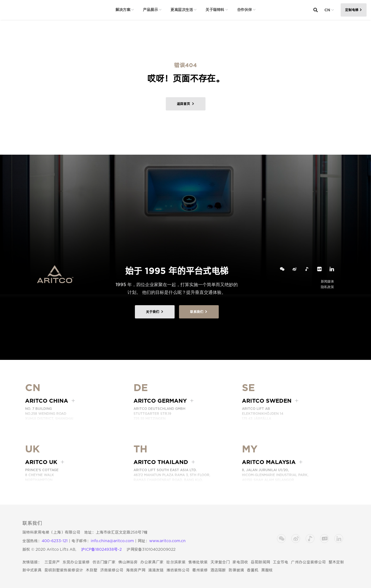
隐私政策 (327, 287)
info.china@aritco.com (112, 541)
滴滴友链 (156, 570)
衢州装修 (200, 570)
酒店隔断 (218, 570)
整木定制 (336, 562)
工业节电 (281, 562)
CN (327, 10)
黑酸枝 (267, 570)
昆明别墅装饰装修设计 (64, 570)
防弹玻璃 (236, 570)
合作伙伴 (244, 10)
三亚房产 (52, 562)
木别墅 (92, 570)
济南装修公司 (112, 570)
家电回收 (240, 562)
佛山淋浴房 (128, 562)
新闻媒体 (327, 281)
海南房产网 (136, 570)
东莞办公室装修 (76, 562)
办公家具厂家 (152, 562)
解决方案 (123, 10)
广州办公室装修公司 (308, 562)
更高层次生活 (182, 10)
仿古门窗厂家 (104, 562)
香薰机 (253, 570)
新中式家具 (32, 570)
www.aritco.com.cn (167, 541)
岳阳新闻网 (260, 562)
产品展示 (150, 10)
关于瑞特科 (215, 10)
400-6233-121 (55, 541)
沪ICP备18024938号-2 (101, 549)
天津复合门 (220, 562)
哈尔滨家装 (176, 562)
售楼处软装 (198, 562)
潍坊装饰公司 (178, 570)
